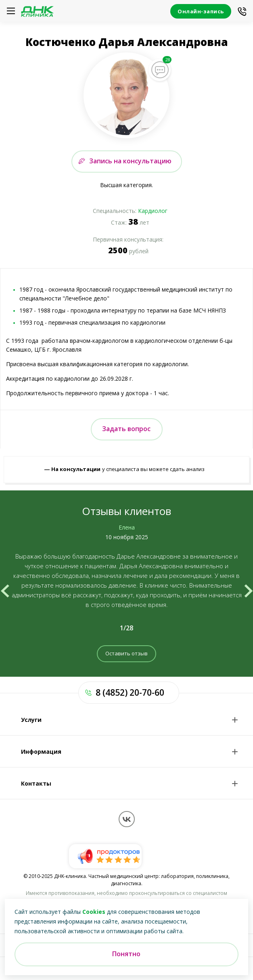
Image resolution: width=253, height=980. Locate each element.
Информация (41, 752)
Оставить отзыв (126, 653)
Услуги (31, 720)
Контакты (36, 783)
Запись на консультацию (130, 161)
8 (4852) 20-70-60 (130, 692)
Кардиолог (153, 211)
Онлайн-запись (201, 11)
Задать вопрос (126, 429)
